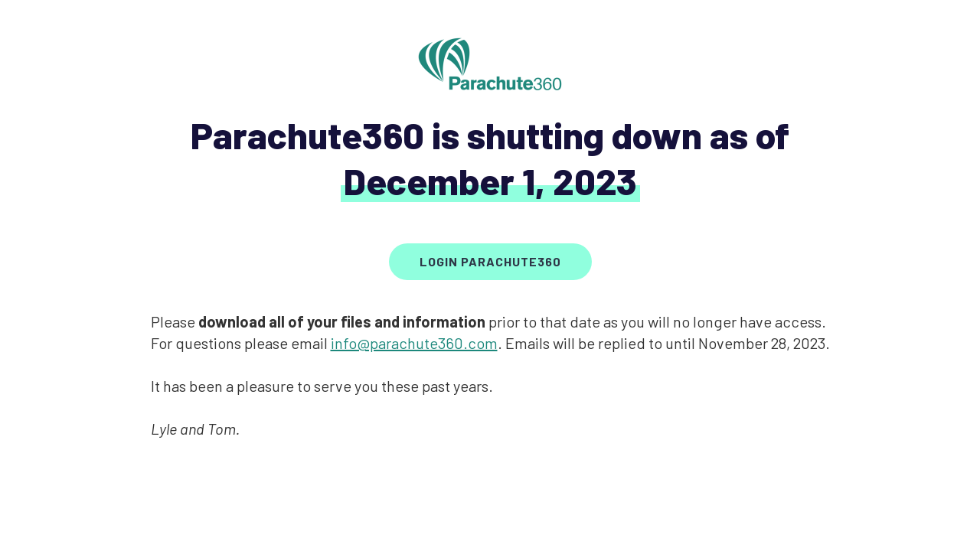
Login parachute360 (490, 261)
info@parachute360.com (414, 343)
